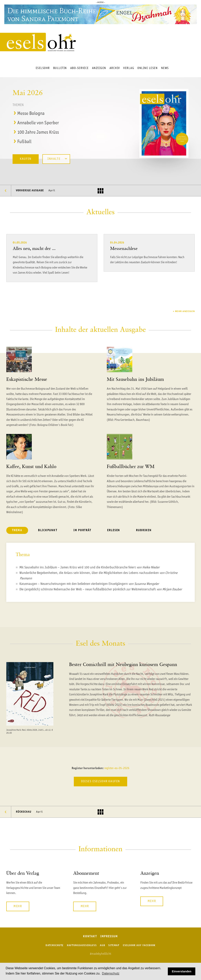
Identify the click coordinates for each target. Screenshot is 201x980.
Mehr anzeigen (185, 311)
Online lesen (148, 68)
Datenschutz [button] (111, 973)
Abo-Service (79, 68)
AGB (102, 945)
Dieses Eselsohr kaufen (100, 781)
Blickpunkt (48, 530)
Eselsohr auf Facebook (139, 945)
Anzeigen (99, 68)
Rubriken (144, 530)
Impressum (109, 937)
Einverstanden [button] (182, 971)
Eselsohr (43, 68)
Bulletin (60, 68)
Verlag (129, 68)
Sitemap (114, 945)
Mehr (18, 906)
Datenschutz (55, 945)
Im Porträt (82, 530)
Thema (17, 530)
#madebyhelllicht (100, 954)
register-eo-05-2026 (117, 768)
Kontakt (90, 937)
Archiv (115, 68)
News (165, 68)
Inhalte (57, 159)
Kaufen (26, 159)
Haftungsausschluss (82, 945)
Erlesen (114, 530)
